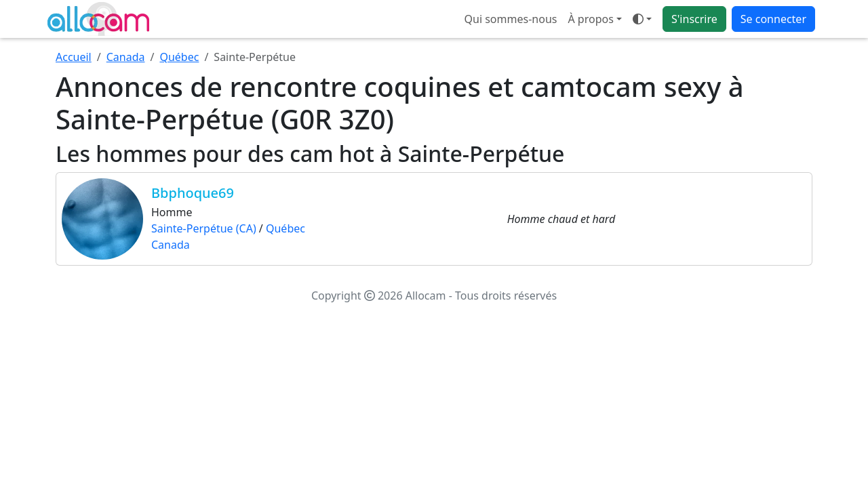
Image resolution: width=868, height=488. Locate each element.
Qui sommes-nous (511, 19)
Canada (126, 57)
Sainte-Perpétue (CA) (204, 228)
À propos (590, 19)
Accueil (74, 57)
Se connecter (773, 19)
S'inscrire (694, 19)
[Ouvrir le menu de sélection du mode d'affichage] (642, 19)
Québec (179, 57)
